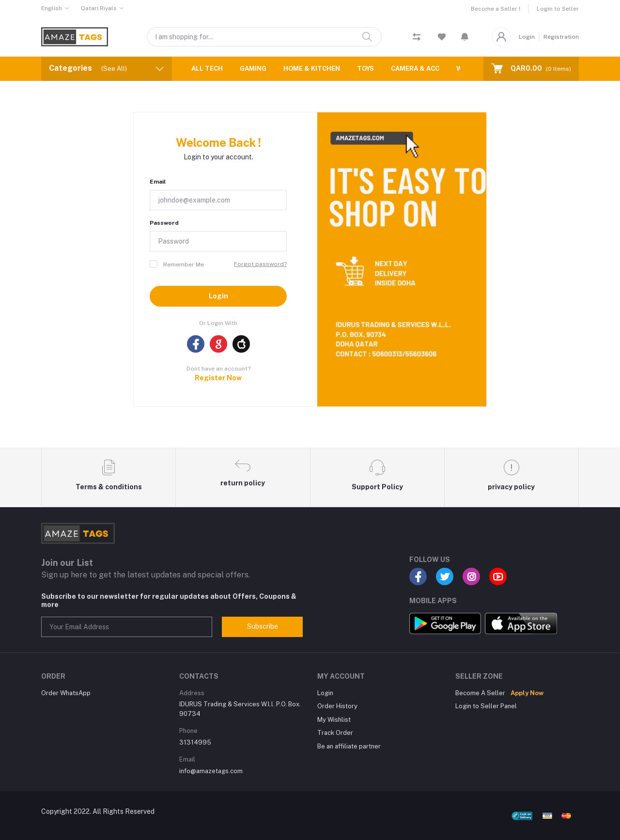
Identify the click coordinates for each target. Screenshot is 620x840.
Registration (561, 37)
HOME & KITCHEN (312, 69)
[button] (465, 37)
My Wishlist (334, 720)
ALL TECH (207, 69)
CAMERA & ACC (415, 69)
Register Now (218, 378)
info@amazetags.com (211, 771)
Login (527, 37)
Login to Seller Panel (486, 706)
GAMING (253, 69)
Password (164, 223)
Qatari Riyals (99, 8)
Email (158, 182)
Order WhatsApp (66, 693)
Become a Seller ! (496, 9)
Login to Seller (558, 9)
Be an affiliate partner (349, 746)
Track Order (335, 733)
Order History (337, 706)
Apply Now (527, 693)
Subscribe (263, 626)
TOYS (365, 69)
